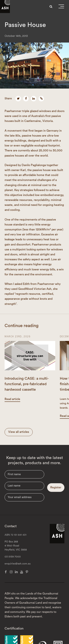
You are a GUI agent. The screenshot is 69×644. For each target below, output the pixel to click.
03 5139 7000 (13, 557)
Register (56, 487)
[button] (61, 7)
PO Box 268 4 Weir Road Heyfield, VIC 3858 (16, 546)
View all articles (19, 432)
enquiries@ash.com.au (18, 564)
